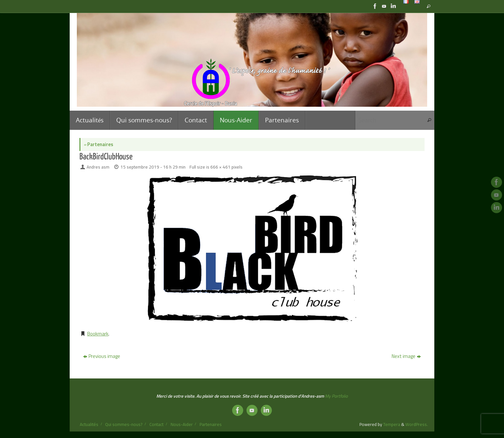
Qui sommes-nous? (124, 424)
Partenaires (98, 144)
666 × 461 (220, 167)
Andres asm (98, 167)
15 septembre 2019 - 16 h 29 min (153, 167)
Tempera (392, 424)
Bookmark (98, 334)
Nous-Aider (182, 424)
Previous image (102, 356)
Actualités (89, 424)
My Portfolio (336, 396)
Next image (406, 356)
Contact (156, 424)
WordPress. (417, 424)
